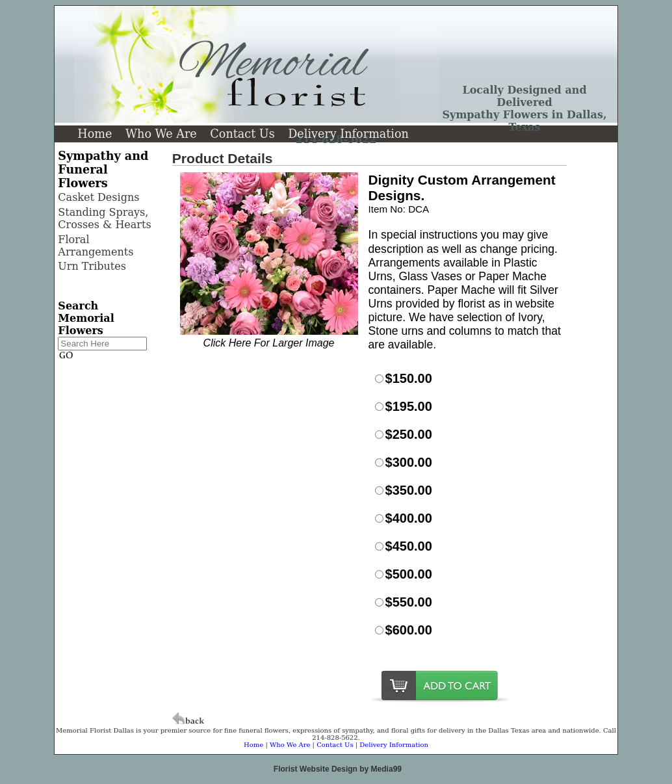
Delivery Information (348, 134)
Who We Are (161, 134)
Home (95, 134)
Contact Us (242, 134)
